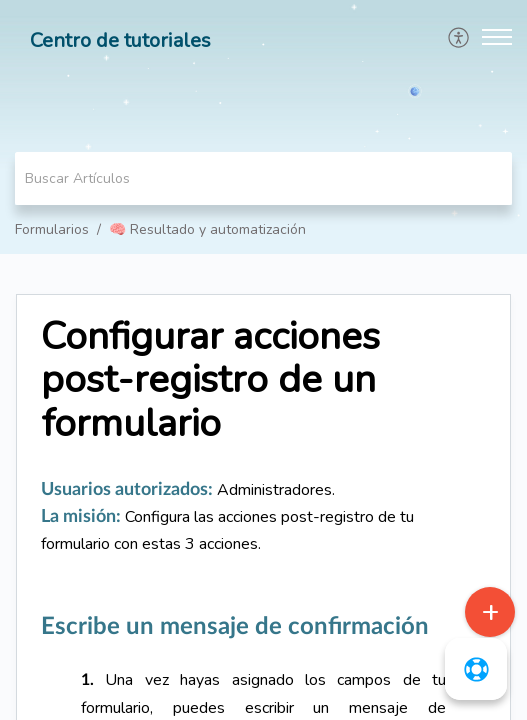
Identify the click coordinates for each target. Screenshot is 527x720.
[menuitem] (459, 37)
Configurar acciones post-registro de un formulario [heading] (210, 380)
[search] (263, 178)
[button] (459, 37)
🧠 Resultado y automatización (207, 229)
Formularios (52, 229)
